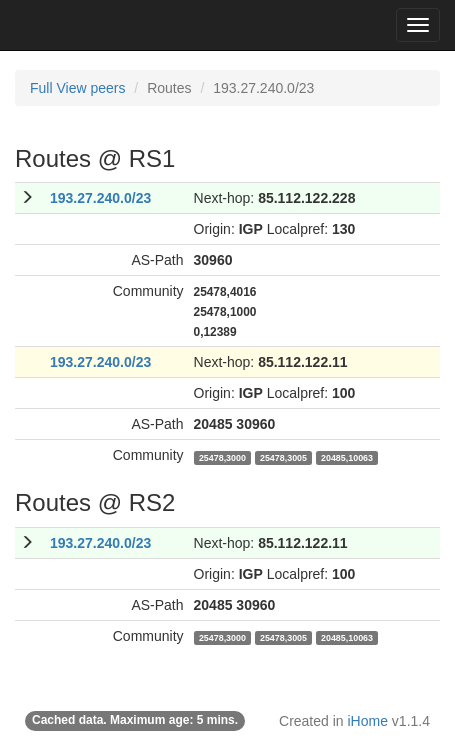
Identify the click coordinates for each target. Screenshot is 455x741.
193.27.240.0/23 (100, 198)
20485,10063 (347, 457)
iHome (368, 721)
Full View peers (77, 88)
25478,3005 (283, 457)
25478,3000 (222, 457)
